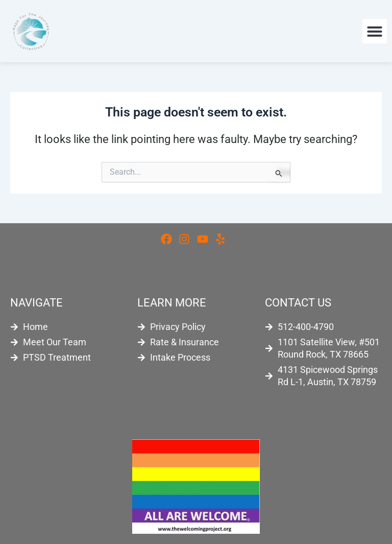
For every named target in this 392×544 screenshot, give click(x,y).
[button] (375, 31)
